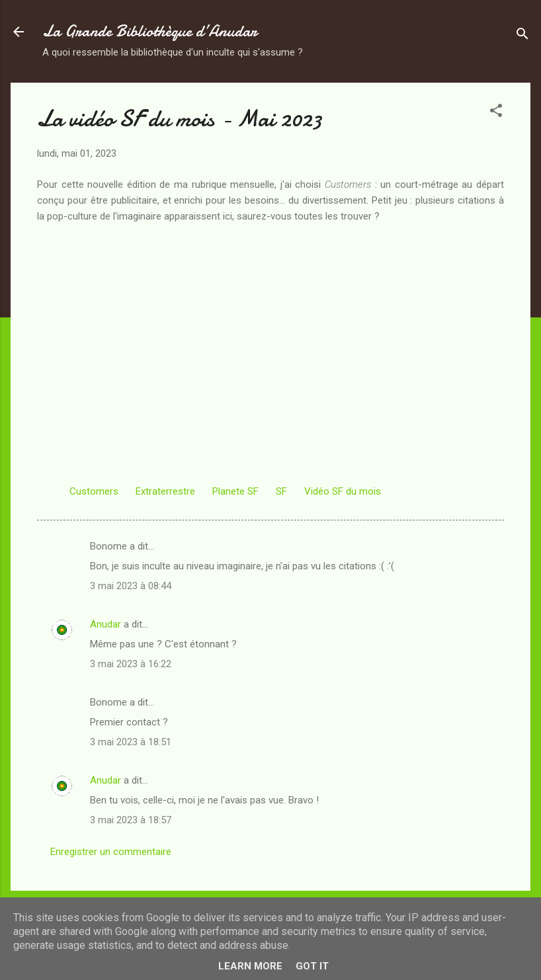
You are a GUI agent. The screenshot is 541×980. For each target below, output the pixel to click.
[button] (496, 113)
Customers (94, 491)
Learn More (250, 966)
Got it (312, 966)
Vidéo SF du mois (343, 491)
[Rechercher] (522, 36)
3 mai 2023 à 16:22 (131, 664)
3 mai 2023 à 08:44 (131, 586)
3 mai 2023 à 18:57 (131, 820)
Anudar (105, 624)
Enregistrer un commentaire (111, 852)
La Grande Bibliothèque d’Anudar (150, 31)
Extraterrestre (165, 491)
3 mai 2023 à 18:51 (131, 742)
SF (281, 491)
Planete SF (235, 491)
